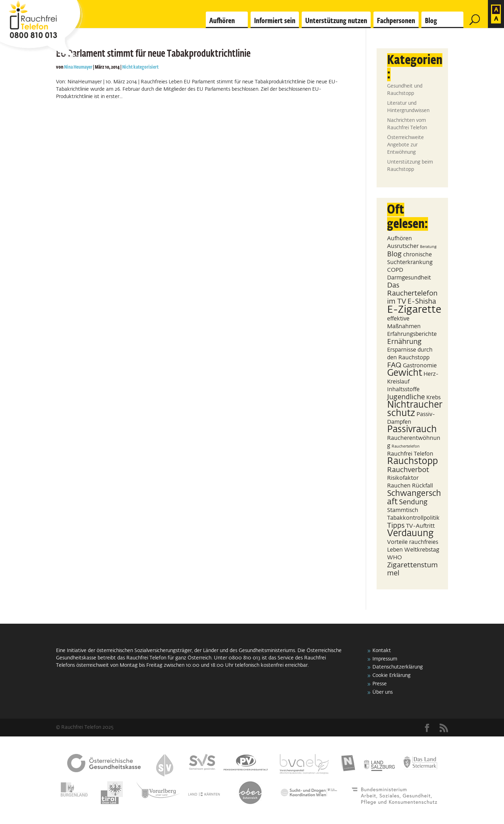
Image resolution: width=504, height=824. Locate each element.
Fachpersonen (396, 21)
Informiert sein (275, 21)
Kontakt (382, 651)
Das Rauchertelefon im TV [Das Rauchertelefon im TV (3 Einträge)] (412, 293)
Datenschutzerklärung (398, 667)
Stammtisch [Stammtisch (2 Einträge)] (403, 510)
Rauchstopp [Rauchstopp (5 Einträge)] (412, 462)
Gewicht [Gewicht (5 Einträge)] (405, 373)
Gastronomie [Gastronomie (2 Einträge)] (420, 366)
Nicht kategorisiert (140, 67)
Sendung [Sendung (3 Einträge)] (413, 502)
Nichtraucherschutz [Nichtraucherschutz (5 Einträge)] (415, 409)
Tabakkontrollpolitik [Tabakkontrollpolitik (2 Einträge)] (413, 518)
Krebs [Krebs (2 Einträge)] (433, 398)
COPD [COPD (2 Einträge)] (395, 270)
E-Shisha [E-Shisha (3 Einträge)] (422, 302)
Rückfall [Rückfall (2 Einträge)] (422, 486)
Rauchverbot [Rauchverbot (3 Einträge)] (408, 470)
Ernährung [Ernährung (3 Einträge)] (404, 342)
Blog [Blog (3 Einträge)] (394, 254)
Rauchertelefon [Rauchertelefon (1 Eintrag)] (406, 446)
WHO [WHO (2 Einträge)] (394, 558)
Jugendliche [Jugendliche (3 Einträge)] (406, 397)
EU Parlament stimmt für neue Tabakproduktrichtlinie (153, 54)
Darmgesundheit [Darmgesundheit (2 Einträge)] (409, 278)
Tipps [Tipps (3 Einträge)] (396, 526)
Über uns (383, 692)
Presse (380, 684)
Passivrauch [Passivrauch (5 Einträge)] (412, 430)
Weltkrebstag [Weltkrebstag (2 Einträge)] (422, 550)
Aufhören (222, 21)
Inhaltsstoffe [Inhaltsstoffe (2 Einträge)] (403, 390)
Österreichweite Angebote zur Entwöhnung (405, 145)
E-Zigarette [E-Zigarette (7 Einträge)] (414, 310)
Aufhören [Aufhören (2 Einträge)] (400, 239)
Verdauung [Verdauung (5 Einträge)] (410, 534)
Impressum (385, 659)
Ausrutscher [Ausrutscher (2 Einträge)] (403, 246)
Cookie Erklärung (391, 676)
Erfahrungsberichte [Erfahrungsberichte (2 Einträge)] (412, 334)
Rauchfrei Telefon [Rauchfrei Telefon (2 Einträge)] (410, 454)
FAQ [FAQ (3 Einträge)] (394, 365)
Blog (431, 21)
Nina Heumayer (78, 67)
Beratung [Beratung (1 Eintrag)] (428, 247)
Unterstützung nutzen (336, 21)
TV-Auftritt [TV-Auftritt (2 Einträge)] (420, 526)
